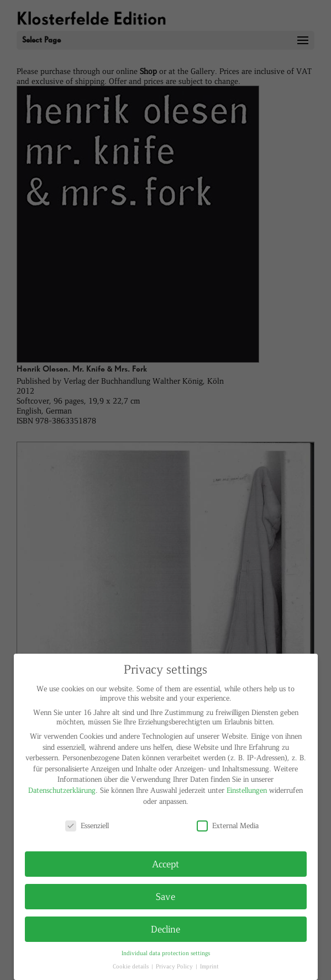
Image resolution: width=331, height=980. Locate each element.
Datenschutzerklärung (62, 790)
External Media (228, 825)
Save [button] (165, 896)
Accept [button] (165, 864)
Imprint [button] (209, 966)
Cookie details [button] (132, 966)
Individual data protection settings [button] (166, 953)
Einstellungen (247, 790)
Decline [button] (165, 929)
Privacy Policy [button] (175, 966)
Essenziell (87, 825)
